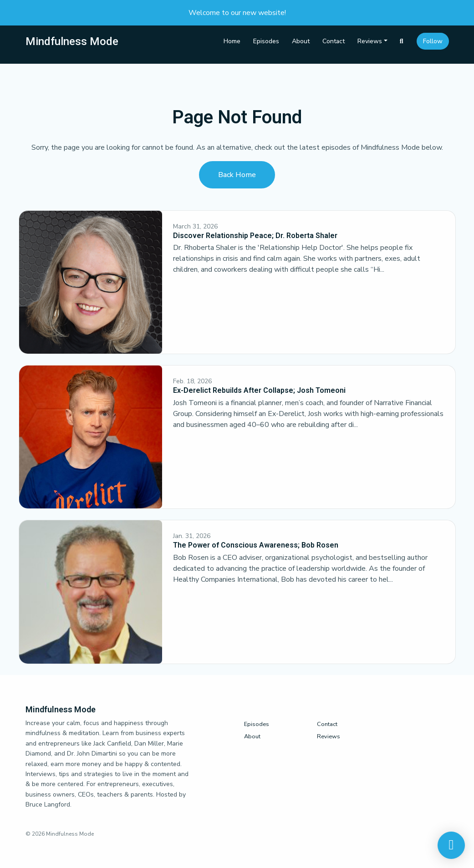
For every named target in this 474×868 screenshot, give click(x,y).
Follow (433, 41)
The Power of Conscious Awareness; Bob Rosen (256, 545)
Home (232, 41)
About (301, 41)
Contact (334, 41)
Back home (237, 175)
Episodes (266, 41)
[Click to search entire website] (402, 41)
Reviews (370, 41)
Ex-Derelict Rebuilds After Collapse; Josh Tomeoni (259, 390)
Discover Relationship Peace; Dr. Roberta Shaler (255, 236)
